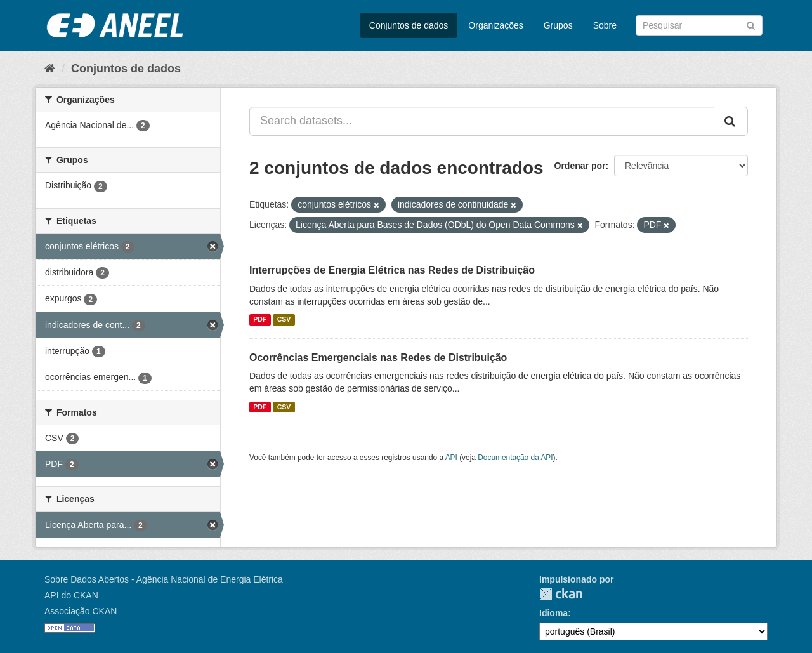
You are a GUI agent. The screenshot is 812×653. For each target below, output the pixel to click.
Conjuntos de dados (409, 25)
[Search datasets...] (482, 121)
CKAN (561, 594)
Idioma (553, 613)
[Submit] (751, 24)
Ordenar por (580, 166)
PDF (260, 320)
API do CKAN (71, 595)
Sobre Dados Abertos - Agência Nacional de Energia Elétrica (164, 579)
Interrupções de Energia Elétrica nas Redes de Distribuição (392, 270)
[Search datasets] (699, 25)
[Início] (50, 69)
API (451, 458)
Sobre (605, 25)
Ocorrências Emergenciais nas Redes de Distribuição (378, 358)
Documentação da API (515, 458)
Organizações (495, 25)
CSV (284, 320)
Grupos (558, 25)
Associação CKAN (81, 611)
